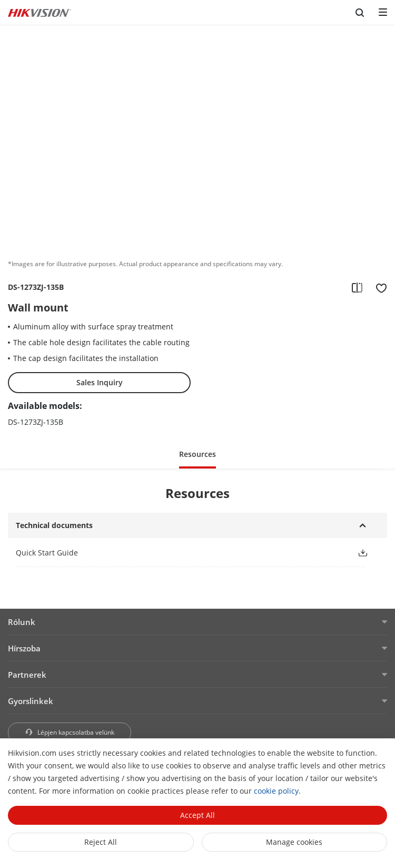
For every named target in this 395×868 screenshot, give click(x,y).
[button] (197, 453)
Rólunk (22, 622)
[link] (178, 553)
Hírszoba (24, 648)
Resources (197, 454)
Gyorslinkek (31, 701)
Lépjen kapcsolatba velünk (70, 732)
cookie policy (276, 791)
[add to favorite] (378, 287)
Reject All (101, 842)
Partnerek (27, 675)
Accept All (197, 815)
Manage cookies (294, 842)
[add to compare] (357, 287)
